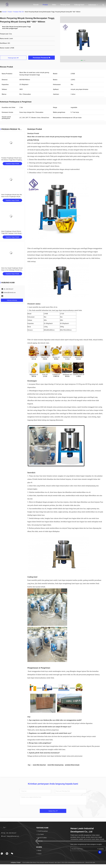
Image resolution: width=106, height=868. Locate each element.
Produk (45, 5)
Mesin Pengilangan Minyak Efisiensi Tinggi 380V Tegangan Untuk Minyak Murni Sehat (11, 233)
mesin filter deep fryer (39, 765)
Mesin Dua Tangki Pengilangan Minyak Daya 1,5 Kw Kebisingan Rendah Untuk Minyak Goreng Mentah (12, 270)
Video (54, 5)
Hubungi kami (79, 5)
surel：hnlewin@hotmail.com (10, 836)
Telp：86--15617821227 (9, 833)
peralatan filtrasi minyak (72, 765)
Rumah (36, 5)
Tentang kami (65, 5)
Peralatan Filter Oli (18, 12)
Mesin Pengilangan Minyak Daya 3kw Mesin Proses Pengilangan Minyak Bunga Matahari (12, 197)
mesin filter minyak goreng (55, 765)
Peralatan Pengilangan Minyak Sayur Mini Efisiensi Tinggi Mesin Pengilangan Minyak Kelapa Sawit (12, 160)
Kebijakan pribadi (16, 862)
